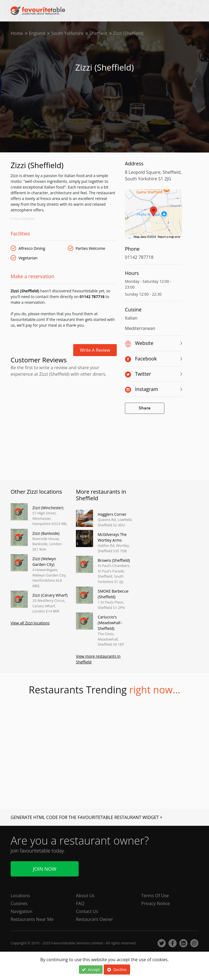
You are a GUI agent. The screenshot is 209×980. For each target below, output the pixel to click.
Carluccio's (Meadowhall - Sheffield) (110, 623)
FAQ (80, 903)
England (37, 33)
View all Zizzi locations (30, 623)
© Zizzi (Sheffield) (23, 219)
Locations (20, 896)
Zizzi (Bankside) (46, 533)
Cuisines (19, 903)
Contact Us (87, 911)
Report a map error (169, 237)
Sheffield (98, 33)
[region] (153, 217)
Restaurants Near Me (32, 919)
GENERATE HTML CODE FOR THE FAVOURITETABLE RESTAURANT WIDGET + (87, 817)
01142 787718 (139, 257)
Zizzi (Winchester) (48, 508)
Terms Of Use (155, 896)
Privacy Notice (156, 903)
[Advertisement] (64, 402)
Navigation (21, 911)
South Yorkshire (67, 33)
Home (17, 33)
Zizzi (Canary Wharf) (50, 595)
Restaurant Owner (94, 919)
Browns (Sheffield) (114, 560)
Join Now (45, 869)
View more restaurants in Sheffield (98, 659)
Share (145, 408)
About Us (85, 896)
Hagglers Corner (112, 514)
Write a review (95, 350)
